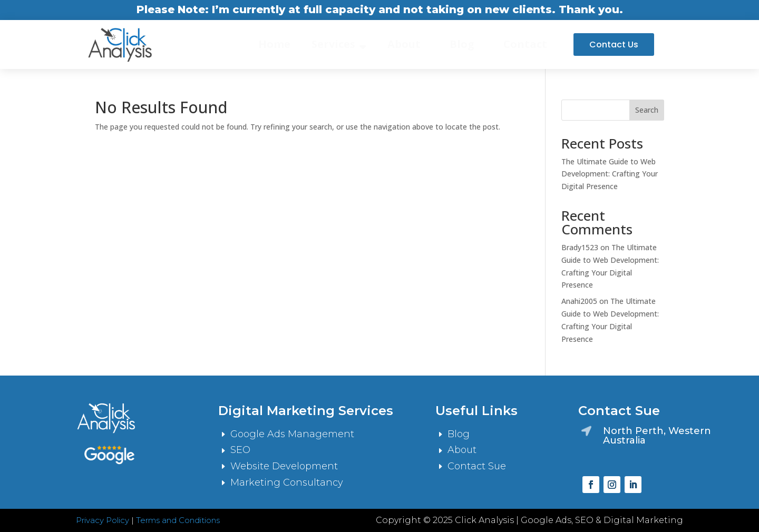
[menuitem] (274, 44)
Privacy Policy (103, 520)
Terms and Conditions (178, 520)
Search (647, 110)
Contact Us (614, 45)
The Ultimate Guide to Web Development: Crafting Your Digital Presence (610, 174)
